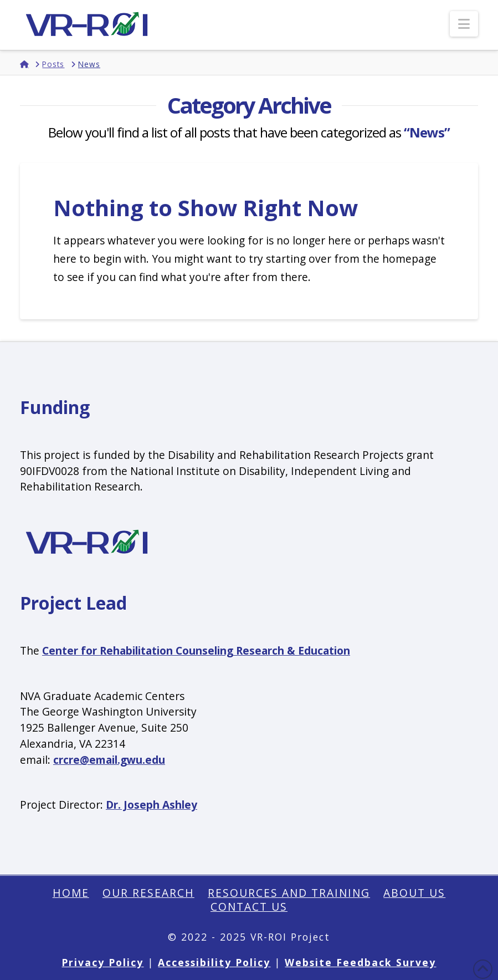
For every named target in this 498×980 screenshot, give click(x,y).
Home (71, 893)
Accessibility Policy (214, 962)
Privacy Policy (102, 962)
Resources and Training (289, 893)
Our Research (148, 893)
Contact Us (249, 907)
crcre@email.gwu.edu (109, 760)
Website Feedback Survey (360, 962)
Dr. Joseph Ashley (152, 805)
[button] (464, 24)
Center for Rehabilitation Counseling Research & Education (196, 650)
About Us (414, 893)
